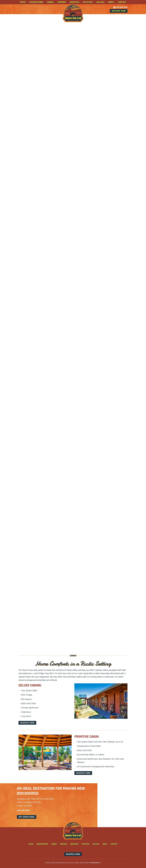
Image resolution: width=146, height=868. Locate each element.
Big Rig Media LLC (95, 863)
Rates (23, 2)
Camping (62, 2)
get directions (27, 817)
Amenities (74, 2)
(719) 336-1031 (23, 810)
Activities (88, 2)
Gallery (100, 2)
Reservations (36, 2)
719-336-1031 (120, 7)
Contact (122, 2)
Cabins (50, 2)
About (111, 2)
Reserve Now (119, 11)
